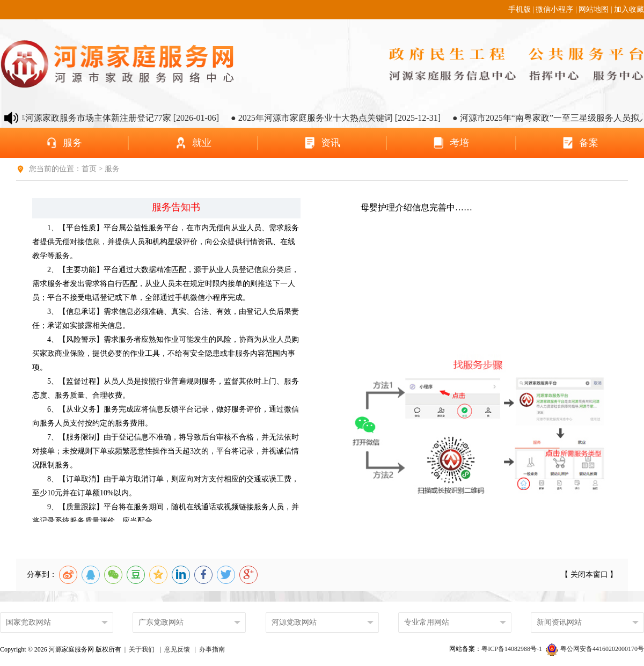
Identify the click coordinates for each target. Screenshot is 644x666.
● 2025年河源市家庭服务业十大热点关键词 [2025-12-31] (341, 118)
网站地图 (594, 9)
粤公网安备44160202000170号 (595, 649)
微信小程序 (554, 9)
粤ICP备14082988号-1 (513, 649)
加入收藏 (629, 9)
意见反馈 (177, 649)
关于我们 (142, 649)
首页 (90, 169)
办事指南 (212, 649)
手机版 (519, 9)
